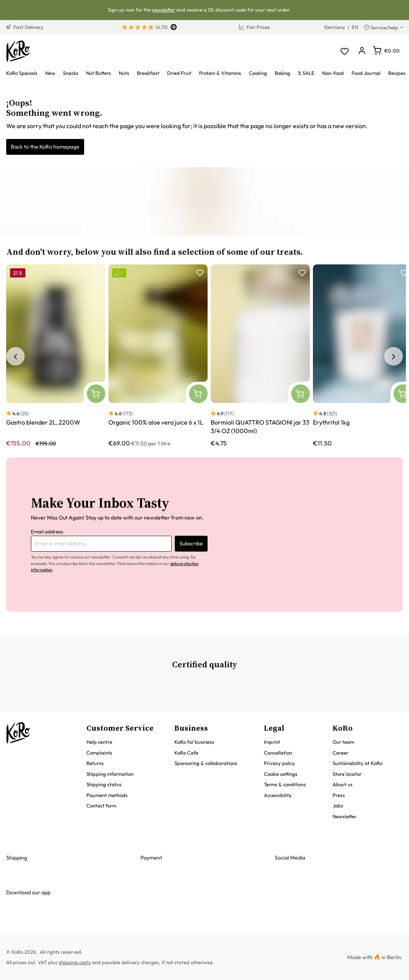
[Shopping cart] (386, 51)
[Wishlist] (344, 51)
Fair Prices (255, 27)
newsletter (164, 10)
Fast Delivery (25, 27)
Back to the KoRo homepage (45, 147)
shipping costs (75, 962)
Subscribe (191, 543)
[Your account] (362, 51)
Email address (47, 531)
